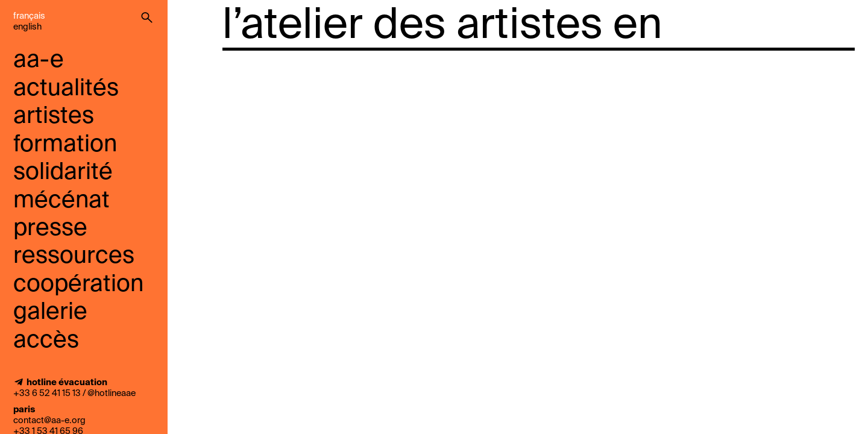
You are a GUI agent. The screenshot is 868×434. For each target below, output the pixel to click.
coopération (78, 285)
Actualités (66, 89)
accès (46, 341)
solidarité (63, 173)
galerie (50, 313)
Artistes (54, 117)
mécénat (61, 201)
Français (29, 16)
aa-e (39, 61)
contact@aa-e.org (49, 421)
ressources (74, 256)
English (27, 27)
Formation (65, 145)
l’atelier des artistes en (442, 27)
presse (50, 229)
